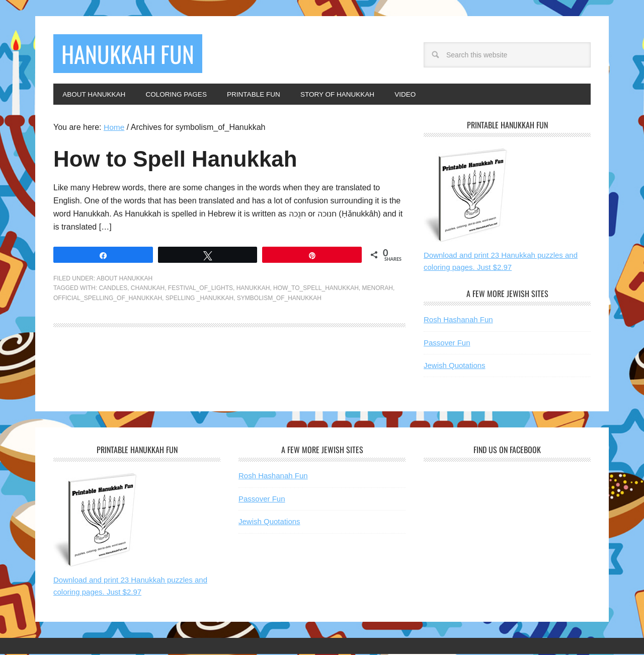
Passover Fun (447, 344)
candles (113, 289)
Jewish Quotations (455, 366)
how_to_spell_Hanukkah (316, 289)
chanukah (148, 289)
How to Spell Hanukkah (187, 159)
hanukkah (253, 289)
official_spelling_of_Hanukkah (108, 299)
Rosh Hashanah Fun (458, 320)
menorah (378, 289)
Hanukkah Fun (132, 54)
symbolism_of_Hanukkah (279, 299)
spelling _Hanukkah (199, 299)
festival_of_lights (200, 289)
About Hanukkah (125, 279)
